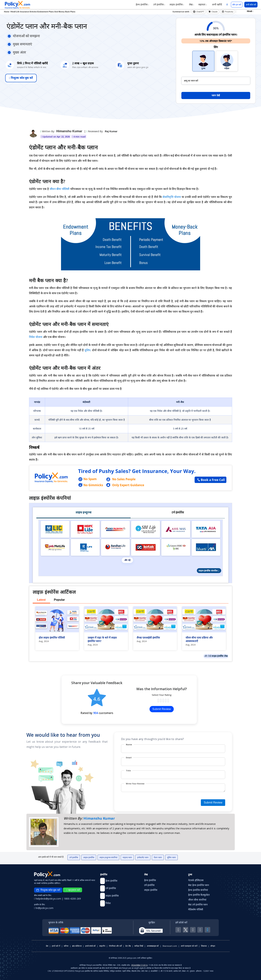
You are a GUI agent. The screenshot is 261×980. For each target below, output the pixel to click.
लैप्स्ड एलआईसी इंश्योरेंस (148, 638)
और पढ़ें (127, 560)
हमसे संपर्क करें (90, 946)
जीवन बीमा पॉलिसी (60, 189)
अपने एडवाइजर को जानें (189, 946)
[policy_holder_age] (216, 81)
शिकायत (204, 946)
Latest (41, 600)
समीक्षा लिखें (139, 946)
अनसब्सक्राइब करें (153, 946)
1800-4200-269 (72, 899)
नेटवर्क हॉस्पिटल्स (196, 880)
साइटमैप (102, 946)
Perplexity (227, 12)
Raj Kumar (111, 131)
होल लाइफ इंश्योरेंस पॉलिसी (52, 638)
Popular (59, 600)
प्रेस (47, 946)
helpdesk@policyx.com (48, 899)
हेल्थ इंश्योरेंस (142, 4)
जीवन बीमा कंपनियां (197, 900)
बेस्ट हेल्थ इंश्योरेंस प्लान (199, 885)
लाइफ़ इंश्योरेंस (177, 4)
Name (129, 744)
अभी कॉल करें (251, 5)
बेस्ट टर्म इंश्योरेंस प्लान (198, 905)
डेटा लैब (128, 946)
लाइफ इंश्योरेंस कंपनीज (209, 571)
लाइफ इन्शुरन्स (83, 512)
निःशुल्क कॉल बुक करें (21, 78)
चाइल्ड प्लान (127, 857)
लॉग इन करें (237, 5)
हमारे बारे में (56, 946)
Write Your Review (135, 784)
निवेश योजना (36, 337)
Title (128, 771)
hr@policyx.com (44, 908)
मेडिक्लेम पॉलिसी (196, 909)
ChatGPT (199, 12)
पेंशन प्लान (158, 857)
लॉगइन (213, 946)
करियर (66, 946)
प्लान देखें (216, 95)
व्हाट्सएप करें (73, 890)
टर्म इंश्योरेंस (159, 4)
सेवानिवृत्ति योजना (172, 197)
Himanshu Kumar (69, 131)
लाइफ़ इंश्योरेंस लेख (220, 656)
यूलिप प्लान (171, 857)
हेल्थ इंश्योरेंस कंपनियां (198, 890)
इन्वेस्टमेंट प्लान (143, 857)
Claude (213, 12)
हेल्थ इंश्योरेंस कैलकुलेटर (199, 895)
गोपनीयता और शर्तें (115, 946)
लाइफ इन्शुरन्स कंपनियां (108, 857)
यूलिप (87, 350)
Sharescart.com (170, 946)
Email (129, 758)
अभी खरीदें (217, 4)
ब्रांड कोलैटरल (77, 946)
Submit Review (162, 709)
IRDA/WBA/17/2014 (139, 965)
